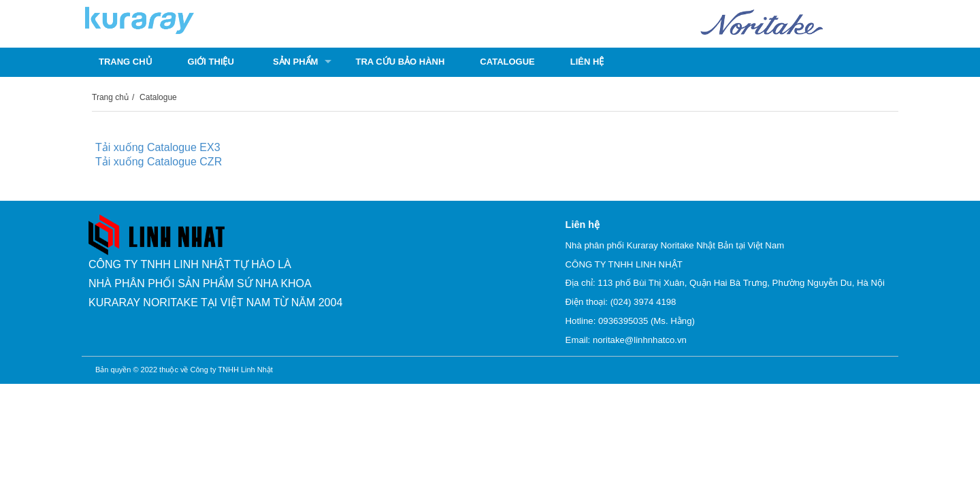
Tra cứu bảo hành (400, 62)
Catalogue (507, 62)
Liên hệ (587, 62)
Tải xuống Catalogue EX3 (158, 147)
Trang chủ (126, 62)
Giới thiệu (211, 62)
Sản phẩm (296, 62)
